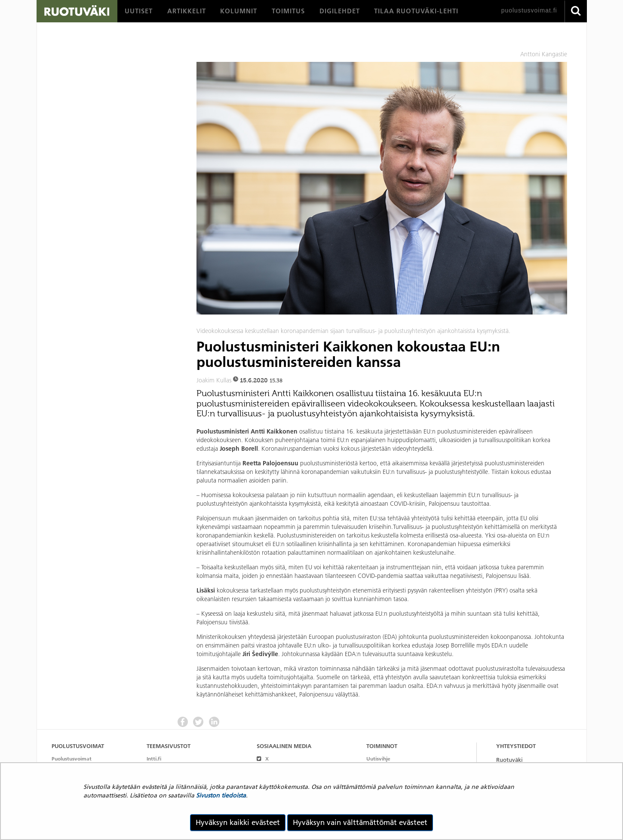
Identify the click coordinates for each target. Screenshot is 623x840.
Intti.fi (154, 759)
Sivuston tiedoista (221, 795)
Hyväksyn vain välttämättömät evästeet (360, 822)
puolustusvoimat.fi (529, 10)
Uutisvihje (378, 759)
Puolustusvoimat (72, 759)
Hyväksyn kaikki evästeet (238, 822)
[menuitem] (139, 11)
